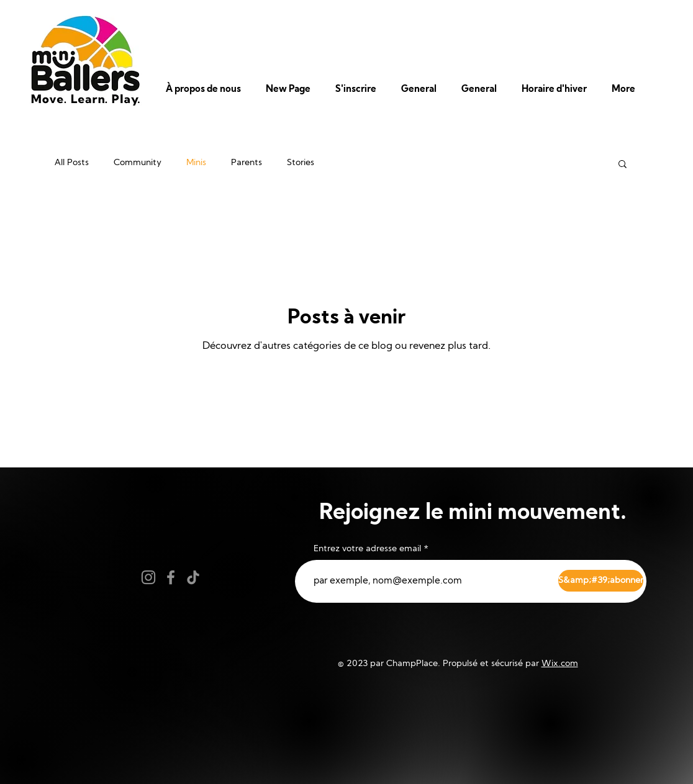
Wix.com (560, 664)
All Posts (72, 163)
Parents (247, 163)
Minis (196, 163)
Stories (301, 163)
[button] (206, 90)
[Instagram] (148, 577)
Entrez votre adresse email (367, 549)
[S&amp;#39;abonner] (601, 581)
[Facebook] (171, 577)
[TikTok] (193, 577)
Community (138, 163)
